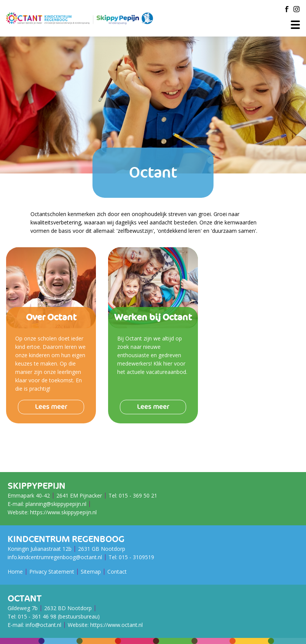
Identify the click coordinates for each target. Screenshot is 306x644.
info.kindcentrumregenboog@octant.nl (55, 557)
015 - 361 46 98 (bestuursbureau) (59, 616)
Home (15, 572)
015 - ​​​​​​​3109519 (136, 557)
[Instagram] (296, 9)
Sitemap (91, 572)
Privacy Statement (52, 572)
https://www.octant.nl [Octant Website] (116, 625)
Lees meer (51, 407)
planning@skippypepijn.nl (56, 504)
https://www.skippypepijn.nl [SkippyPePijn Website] (63, 512)
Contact (117, 572)
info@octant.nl (43, 625)
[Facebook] (287, 9)
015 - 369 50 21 (138, 495)
